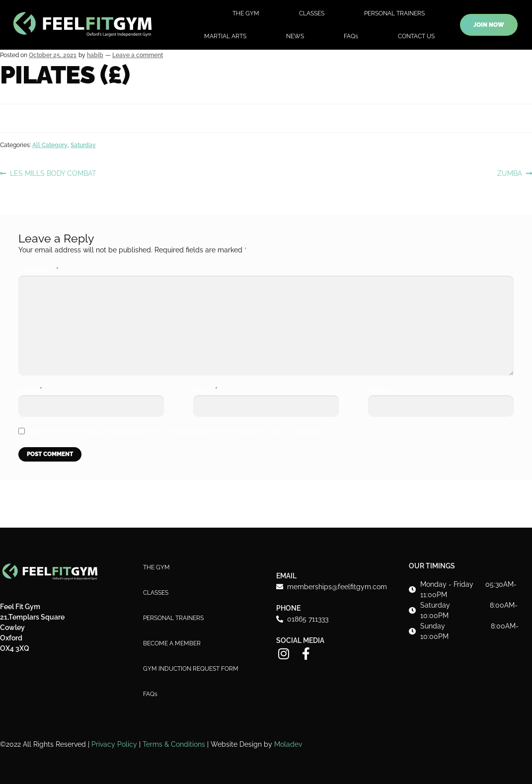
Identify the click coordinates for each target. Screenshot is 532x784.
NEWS (295, 36)
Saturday (83, 145)
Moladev (288, 744)
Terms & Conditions (174, 744)
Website (383, 390)
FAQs (351, 36)
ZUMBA (510, 173)
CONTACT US (416, 36)
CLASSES (312, 13)
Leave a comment (138, 55)
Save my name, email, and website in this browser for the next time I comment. (177, 432)
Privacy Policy (114, 744)
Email (205, 390)
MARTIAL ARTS (225, 36)
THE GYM (246, 13)
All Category (50, 145)
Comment (38, 270)
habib (95, 55)
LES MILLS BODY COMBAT (53, 173)
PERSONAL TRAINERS (394, 13)
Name (30, 390)
